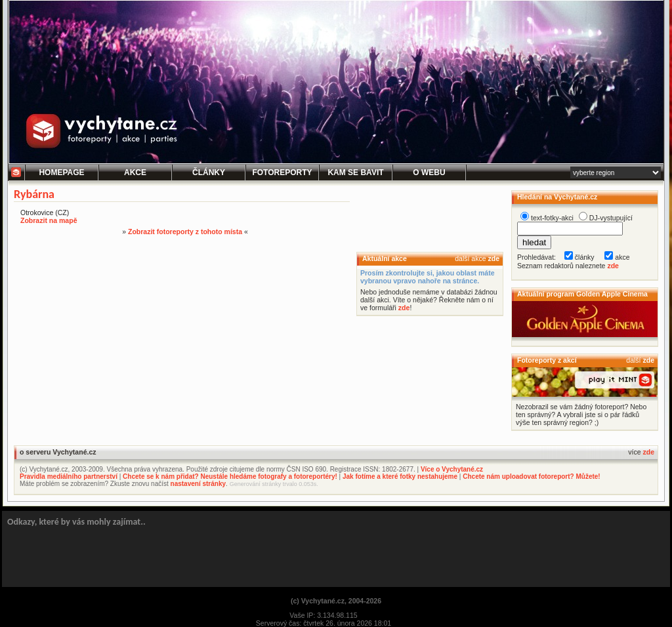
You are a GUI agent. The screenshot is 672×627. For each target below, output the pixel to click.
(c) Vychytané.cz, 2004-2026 (336, 601)
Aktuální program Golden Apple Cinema (582, 294)
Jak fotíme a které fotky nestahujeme (400, 476)
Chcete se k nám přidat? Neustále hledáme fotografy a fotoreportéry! (230, 476)
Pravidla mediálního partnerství (69, 476)
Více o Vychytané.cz (452, 469)
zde (493, 258)
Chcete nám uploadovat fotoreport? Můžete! (531, 476)
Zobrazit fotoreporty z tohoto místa (185, 232)
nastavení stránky (199, 484)
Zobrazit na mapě (49, 220)
